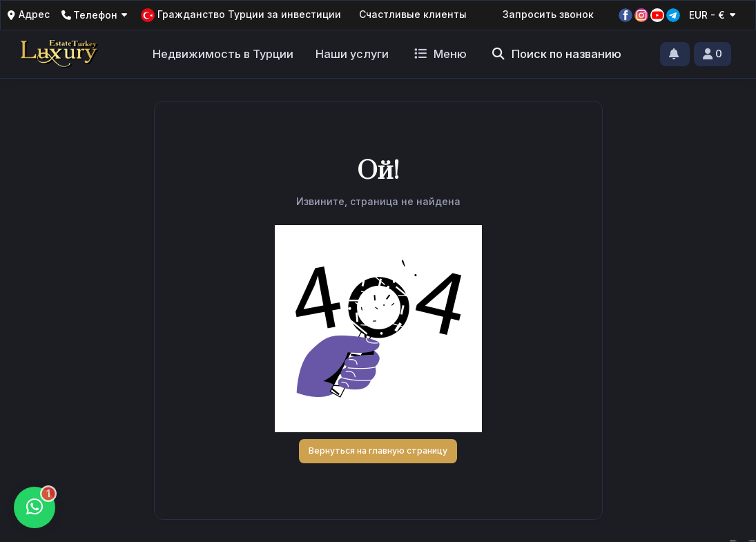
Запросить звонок (548, 14)
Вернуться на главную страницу (378, 451)
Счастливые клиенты (413, 14)
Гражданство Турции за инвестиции (241, 15)
